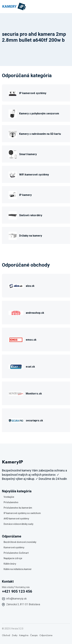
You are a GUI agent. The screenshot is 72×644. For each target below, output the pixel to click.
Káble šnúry (10, 564)
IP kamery (25, 195)
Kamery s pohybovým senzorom (39, 114)
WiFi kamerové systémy (34, 175)
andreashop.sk (35, 313)
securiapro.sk (34, 420)
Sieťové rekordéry (31, 215)
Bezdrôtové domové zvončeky (20, 542)
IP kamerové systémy (33, 93)
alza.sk (30, 286)
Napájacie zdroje (13, 558)
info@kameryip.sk (16, 599)
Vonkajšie (9, 497)
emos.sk (31, 340)
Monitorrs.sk (34, 394)
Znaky (15, 635)
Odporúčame (46, 635)
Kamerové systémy (14, 547)
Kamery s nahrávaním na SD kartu (40, 134)
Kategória (24, 635)
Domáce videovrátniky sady (18, 524)
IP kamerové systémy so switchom (22, 513)
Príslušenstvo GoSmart (16, 553)
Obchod (6, 635)
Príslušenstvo (11, 502)
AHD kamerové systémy (16, 519)
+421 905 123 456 (17, 591)
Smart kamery (28, 154)
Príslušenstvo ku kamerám (18, 508)
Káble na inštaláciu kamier (18, 569)
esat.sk (30, 367)
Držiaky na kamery (31, 236)
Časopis (34, 635)
